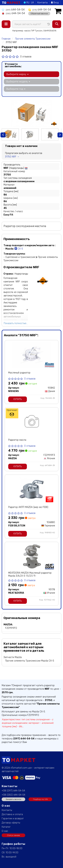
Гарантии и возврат (13, 819)
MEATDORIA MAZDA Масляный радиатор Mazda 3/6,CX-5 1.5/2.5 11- (30, 574)
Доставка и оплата (12, 814)
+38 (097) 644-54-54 (13, 791)
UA (32, 3)
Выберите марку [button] (17, 74)
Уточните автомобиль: (13, 65)
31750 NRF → (12, 157)
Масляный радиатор (19, 373)
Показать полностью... (16, 323)
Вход (55, 3)
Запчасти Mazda (13, 657)
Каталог (6, 827)
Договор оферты (11, 823)
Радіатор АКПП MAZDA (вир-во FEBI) (28, 507)
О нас (5, 831)
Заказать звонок (13, 799)
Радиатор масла (17, 440)
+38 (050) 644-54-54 (13, 795)
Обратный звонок (39, 14)
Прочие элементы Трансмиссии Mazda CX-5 (30, 661)
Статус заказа (13, 835)
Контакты (43, 3)
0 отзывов (26, 57)
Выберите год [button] (16, 89)
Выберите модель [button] (18, 82)
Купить (18, 399)
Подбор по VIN (40, 799)
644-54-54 (13, 10)
